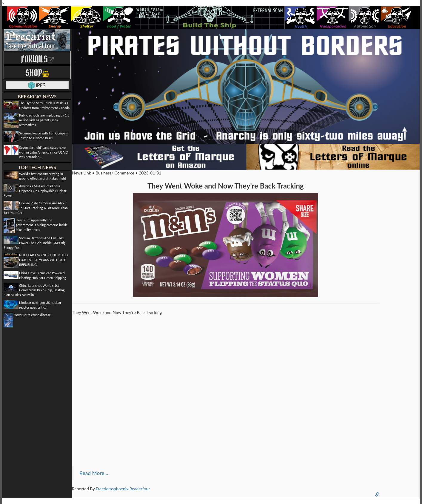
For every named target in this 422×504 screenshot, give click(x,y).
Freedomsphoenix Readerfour (123, 489)
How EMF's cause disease (32, 315)
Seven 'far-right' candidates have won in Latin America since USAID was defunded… (44, 152)
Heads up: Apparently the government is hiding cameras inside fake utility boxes (42, 225)
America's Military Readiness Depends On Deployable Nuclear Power (35, 191)
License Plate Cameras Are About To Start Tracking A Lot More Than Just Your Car (36, 208)
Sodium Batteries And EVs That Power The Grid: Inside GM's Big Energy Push (34, 243)
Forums (37, 59)
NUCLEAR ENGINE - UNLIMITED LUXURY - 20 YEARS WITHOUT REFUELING (43, 260)
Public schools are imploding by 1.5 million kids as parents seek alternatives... (44, 120)
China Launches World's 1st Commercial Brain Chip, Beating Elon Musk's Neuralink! (34, 290)
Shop (37, 73)
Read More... (94, 473)
